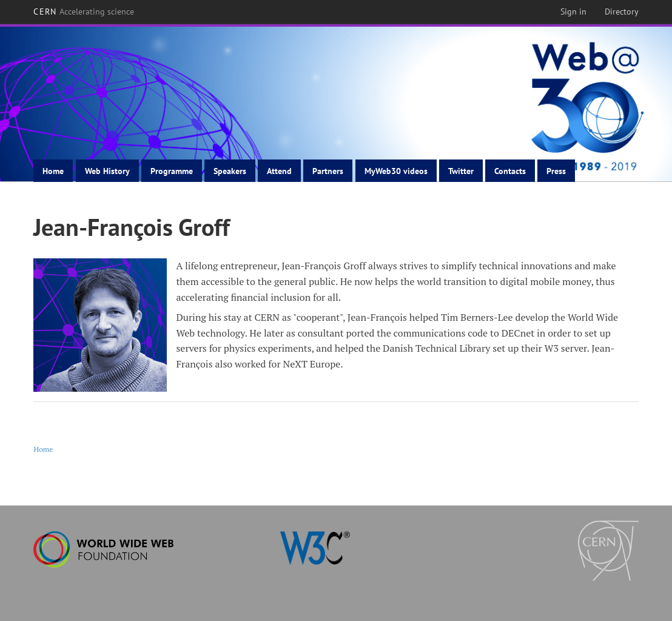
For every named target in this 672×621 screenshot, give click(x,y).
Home (53, 171)
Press (556, 171)
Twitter (461, 171)
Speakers (230, 171)
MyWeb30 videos (396, 171)
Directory (622, 12)
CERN (84, 12)
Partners (328, 171)
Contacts (510, 171)
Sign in (573, 12)
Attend (279, 171)
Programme (172, 171)
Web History (107, 171)
